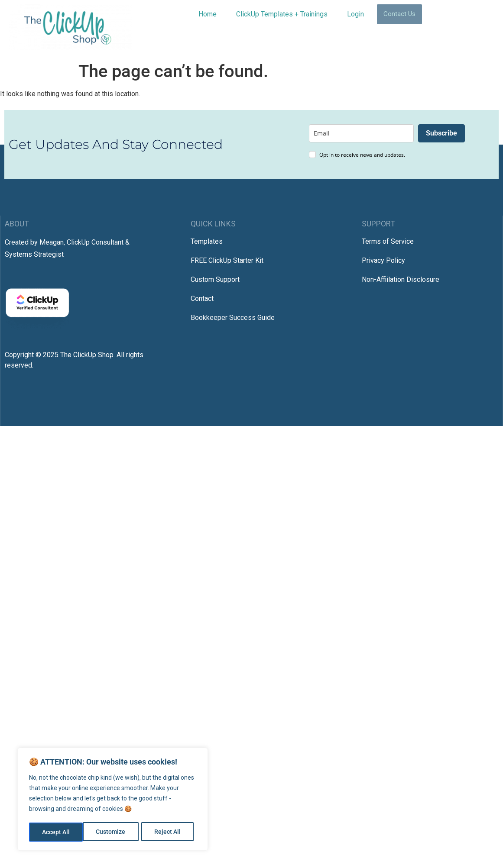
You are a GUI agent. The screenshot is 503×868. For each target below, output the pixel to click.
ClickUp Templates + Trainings (282, 14)
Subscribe (441, 133)
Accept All (170, 832)
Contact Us (399, 14)
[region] (113, 800)
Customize (57, 832)
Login (355, 14)
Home (208, 14)
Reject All (114, 832)
